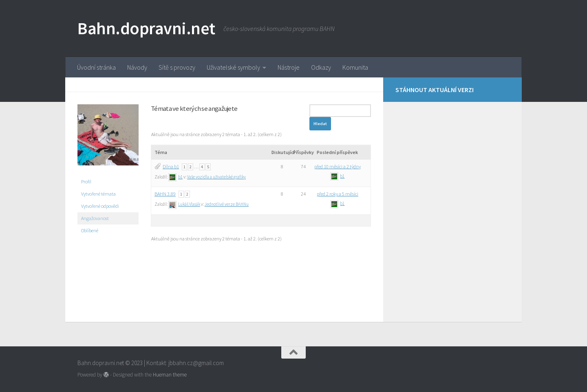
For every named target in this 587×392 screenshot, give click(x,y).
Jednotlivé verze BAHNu (227, 204)
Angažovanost (95, 218)
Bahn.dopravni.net (146, 28)
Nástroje (289, 67)
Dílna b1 (171, 166)
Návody (137, 67)
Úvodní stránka (96, 67)
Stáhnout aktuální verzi (435, 90)
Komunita (355, 67)
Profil (86, 182)
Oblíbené (90, 230)
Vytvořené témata (98, 194)
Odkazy (321, 67)
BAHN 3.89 (165, 194)
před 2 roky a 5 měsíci (338, 194)
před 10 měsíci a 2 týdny (338, 166)
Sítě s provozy (177, 67)
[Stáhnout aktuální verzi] (505, 88)
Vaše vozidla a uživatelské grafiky (216, 177)
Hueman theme (170, 375)
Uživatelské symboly (233, 67)
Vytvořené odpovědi (100, 206)
